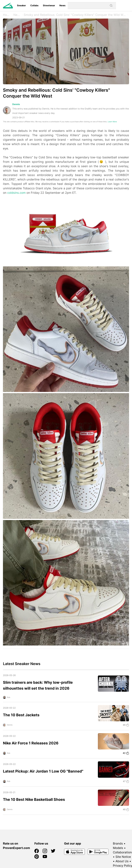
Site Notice (123, 857)
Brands (118, 843)
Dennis (16, 104)
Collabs (34, 5)
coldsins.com (16, 193)
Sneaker (21, 5)
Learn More (112, 122)
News (62, 5)
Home (7, 15)
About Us (122, 861)
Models (118, 848)
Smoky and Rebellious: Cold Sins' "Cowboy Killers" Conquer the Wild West (75, 15)
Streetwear (49, 5)
